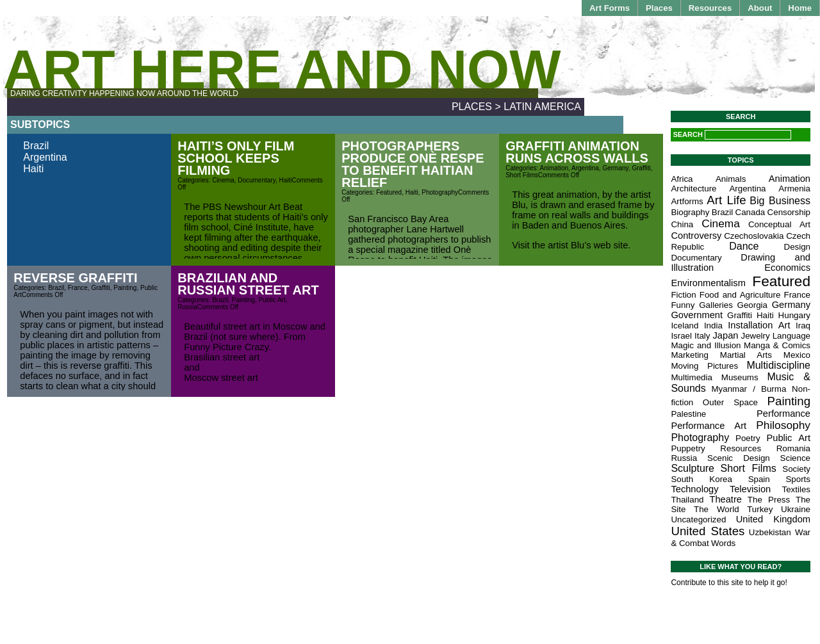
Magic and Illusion (706, 345)
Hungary (794, 315)
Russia (187, 307)
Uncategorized (698, 519)
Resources (710, 8)
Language (791, 336)
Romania (793, 448)
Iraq (803, 326)
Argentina (45, 157)
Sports (798, 479)
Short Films (522, 175)
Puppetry (688, 448)
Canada (750, 212)
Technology (694, 489)
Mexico (797, 355)
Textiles (796, 489)
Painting (125, 288)
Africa (682, 179)
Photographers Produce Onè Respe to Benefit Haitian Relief (413, 164)
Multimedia (691, 377)
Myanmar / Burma (749, 389)
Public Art (272, 300)
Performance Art (709, 426)
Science (795, 458)
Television (750, 489)
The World (717, 509)
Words (723, 543)
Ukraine (796, 509)
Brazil (36, 146)
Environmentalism (708, 283)
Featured (389, 192)
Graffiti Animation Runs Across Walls (577, 152)
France (78, 288)
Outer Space (730, 402)
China (682, 224)
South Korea (701, 479)
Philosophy (783, 425)
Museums (740, 377)
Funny (683, 305)
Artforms (687, 201)
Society (796, 469)
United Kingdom (773, 519)
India (713, 326)
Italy (702, 336)
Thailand (687, 500)
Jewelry (755, 336)
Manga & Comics (777, 345)
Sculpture (693, 468)
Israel (681, 336)
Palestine (688, 414)
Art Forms (610, 8)
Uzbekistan (770, 532)
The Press (769, 500)
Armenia (794, 189)
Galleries (716, 305)
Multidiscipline (778, 365)
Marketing (690, 355)
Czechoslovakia (754, 236)
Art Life (726, 200)
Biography (690, 212)
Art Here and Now (282, 69)
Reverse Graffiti (75, 278)
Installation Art (759, 325)
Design (798, 247)
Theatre (726, 499)
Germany (615, 168)
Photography (440, 192)
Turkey (760, 509)
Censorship (789, 212)
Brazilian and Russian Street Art (248, 284)
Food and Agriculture (740, 295)
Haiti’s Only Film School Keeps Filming (236, 158)
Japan (726, 335)
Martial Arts (746, 355)
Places (659, 8)
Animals (731, 179)
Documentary (257, 180)
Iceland (685, 326)
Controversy (696, 236)
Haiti (33, 169)
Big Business (780, 201)
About (760, 8)
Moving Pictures (704, 366)
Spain (759, 479)
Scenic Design (739, 458)
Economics (787, 268)
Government (697, 315)
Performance (783, 414)
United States (708, 531)
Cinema (223, 180)
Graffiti (641, 168)
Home (800, 8)
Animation (554, 168)
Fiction (683, 295)
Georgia (752, 305)
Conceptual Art (779, 224)
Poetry (748, 438)
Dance (744, 246)
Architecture (693, 189)
